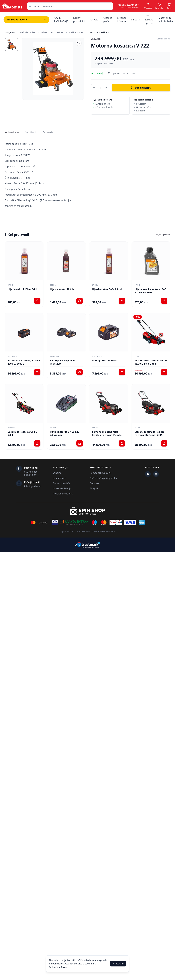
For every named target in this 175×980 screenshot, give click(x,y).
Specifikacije (31, 132)
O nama (57, 473)
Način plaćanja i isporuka (103, 478)
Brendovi (95, 483)
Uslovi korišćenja (62, 488)
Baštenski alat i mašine (52, 32)
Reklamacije (59, 478)
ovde (65, 967)
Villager (96, 39)
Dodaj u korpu (141, 88)
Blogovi (94, 488)
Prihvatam (118, 964)
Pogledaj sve (163, 234)
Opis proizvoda (12, 132)
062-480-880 (31, 472)
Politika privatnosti (63, 494)
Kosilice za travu (76, 32)
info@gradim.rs (33, 486)
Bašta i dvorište (28, 32)
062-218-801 (31, 475)
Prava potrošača (62, 483)
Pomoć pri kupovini (100, 473)
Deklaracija (48, 132)
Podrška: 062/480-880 (128, 5)
